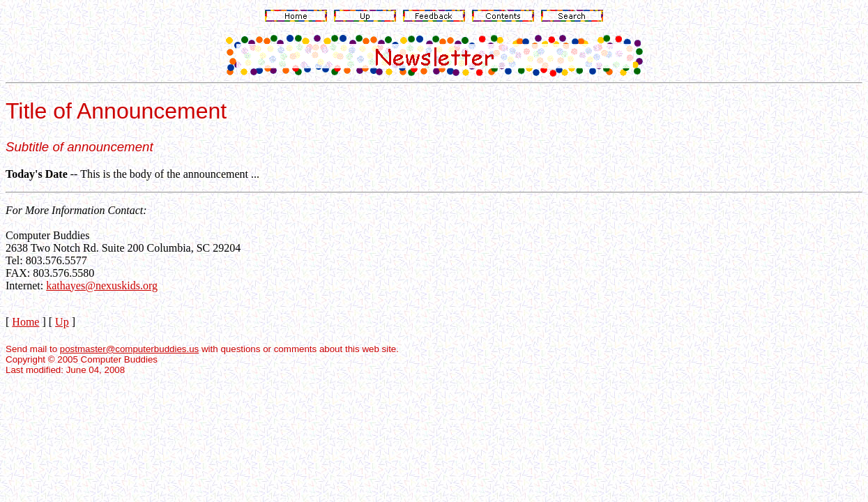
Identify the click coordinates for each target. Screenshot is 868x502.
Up (62, 322)
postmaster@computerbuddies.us (129, 349)
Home (25, 322)
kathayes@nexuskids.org (102, 286)
